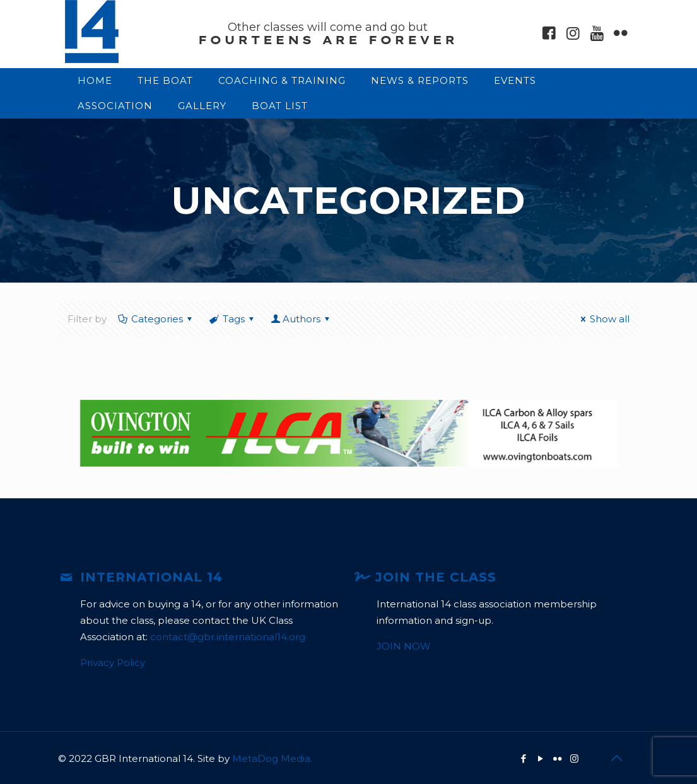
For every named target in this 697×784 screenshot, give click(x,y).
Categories (156, 319)
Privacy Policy (113, 663)
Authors (302, 319)
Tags (233, 319)
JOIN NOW (404, 646)
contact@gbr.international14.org (228, 637)
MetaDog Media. (272, 758)
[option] (349, 433)
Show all (603, 319)
